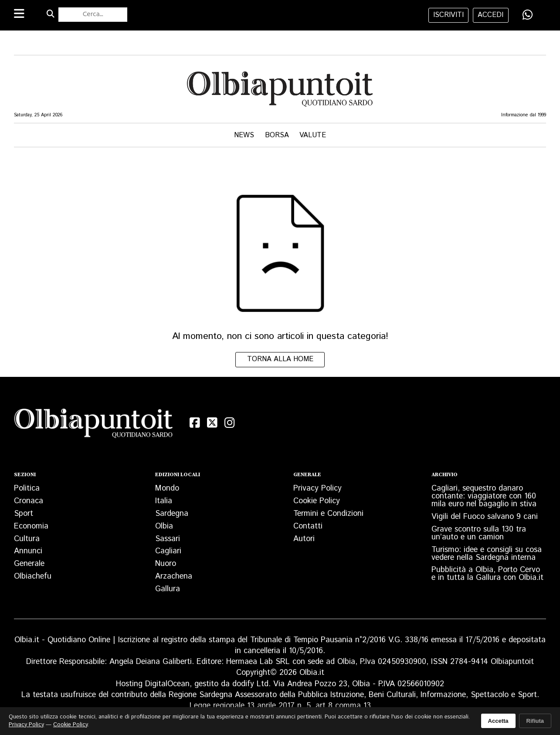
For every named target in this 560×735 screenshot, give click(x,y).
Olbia (164, 526)
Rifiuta (535, 721)
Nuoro (166, 564)
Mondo (167, 488)
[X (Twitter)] (212, 423)
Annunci (28, 551)
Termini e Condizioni (328, 514)
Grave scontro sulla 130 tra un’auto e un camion (479, 533)
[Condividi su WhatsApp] (528, 15)
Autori (304, 539)
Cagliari (168, 551)
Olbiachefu (33, 576)
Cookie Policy (317, 501)
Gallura (168, 589)
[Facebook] (195, 423)
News (244, 135)
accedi (490, 15)
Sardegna (172, 514)
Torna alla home (280, 359)
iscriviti (448, 15)
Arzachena (174, 576)
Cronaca (29, 501)
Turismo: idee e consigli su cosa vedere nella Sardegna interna (487, 554)
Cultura (27, 539)
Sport (24, 514)
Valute (313, 135)
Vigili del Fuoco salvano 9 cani (485, 517)
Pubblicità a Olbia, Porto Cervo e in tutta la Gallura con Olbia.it (487, 574)
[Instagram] (230, 423)
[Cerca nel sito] (93, 14)
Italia (164, 501)
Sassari (168, 539)
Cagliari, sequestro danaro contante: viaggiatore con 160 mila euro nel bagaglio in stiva (484, 496)
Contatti (308, 526)
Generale (29, 564)
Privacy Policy (317, 488)
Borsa (277, 135)
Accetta (498, 721)
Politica (27, 488)
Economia (31, 526)
